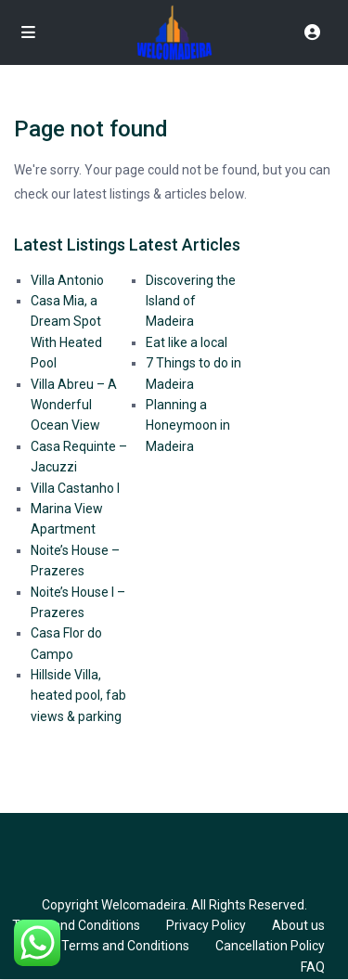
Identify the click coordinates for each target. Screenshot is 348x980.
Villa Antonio (67, 280)
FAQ (313, 967)
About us (298, 925)
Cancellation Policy (270, 946)
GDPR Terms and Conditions (107, 946)
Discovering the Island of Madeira (191, 301)
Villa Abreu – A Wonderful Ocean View (74, 405)
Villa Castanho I (75, 488)
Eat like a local (187, 342)
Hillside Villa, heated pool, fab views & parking (78, 696)
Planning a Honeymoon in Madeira (188, 426)
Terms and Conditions (76, 925)
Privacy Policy (206, 925)
